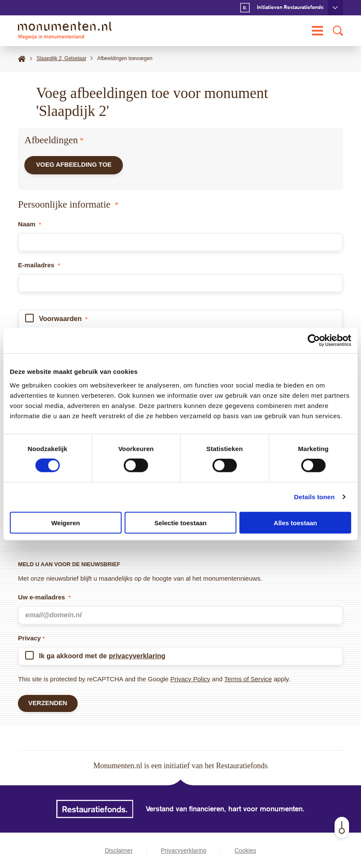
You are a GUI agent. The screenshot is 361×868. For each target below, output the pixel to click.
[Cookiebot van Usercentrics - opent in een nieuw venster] (314, 341)
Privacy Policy (190, 678)
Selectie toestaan (181, 522)
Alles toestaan (295, 522)
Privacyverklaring (184, 851)
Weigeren (66, 522)
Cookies (246, 851)
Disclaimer (119, 851)
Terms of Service (248, 678)
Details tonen (314, 497)
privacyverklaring (137, 655)
